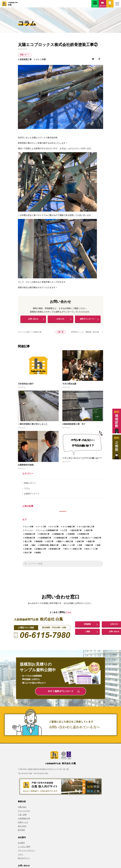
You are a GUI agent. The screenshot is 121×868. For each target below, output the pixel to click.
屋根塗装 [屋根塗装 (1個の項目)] (39, 543)
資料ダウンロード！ (88, 320)
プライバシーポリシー (27, 852)
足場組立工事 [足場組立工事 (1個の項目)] (41, 550)
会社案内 (21, 844)
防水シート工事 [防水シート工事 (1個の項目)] (92, 550)
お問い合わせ (33, 320)
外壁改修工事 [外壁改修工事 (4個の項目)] (30, 539)
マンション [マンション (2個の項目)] (29, 532)
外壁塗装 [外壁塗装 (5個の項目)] (71, 536)
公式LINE (60, 320)
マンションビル (24, 812)
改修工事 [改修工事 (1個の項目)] (80, 543)
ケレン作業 (41, 59)
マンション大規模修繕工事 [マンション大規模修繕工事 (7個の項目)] (48, 532)
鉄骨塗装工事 (26, 59)
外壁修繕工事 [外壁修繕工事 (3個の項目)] (59, 536)
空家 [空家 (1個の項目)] (80, 547)
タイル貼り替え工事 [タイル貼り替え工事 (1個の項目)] (86, 528)
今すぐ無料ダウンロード (64, 693)
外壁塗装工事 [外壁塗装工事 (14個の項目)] (84, 536)
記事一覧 (60, 334)
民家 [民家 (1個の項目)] (26, 547)
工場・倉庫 (22, 816)
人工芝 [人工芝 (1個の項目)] (65, 532)
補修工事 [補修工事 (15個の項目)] (90, 547)
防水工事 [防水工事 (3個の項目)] (28, 554)
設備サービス (23, 824)
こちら (68, 614)
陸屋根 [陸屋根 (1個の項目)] (38, 554)
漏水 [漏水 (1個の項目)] (34, 547)
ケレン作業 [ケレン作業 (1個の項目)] (29, 528)
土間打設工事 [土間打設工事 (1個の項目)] (44, 536)
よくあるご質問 (24, 848)
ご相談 (87, 633)
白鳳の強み (22, 809)
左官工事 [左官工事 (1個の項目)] (50, 543)
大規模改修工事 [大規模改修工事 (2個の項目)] (61, 539)
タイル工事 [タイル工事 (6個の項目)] (54, 528)
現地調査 (87, 625)
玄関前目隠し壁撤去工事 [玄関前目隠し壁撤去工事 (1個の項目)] (49, 547)
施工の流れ (22, 828)
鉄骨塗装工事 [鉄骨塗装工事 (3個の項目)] (55, 550)
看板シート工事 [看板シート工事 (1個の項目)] (69, 547)
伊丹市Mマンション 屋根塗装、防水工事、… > (87, 334)
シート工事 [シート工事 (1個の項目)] (42, 528)
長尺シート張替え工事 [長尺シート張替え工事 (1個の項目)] (73, 550)
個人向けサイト (24, 860)
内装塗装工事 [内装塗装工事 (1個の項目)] (30, 536)
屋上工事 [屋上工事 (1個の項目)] (28, 543)
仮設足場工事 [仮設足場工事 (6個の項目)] (76, 532)
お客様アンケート (32, 495)
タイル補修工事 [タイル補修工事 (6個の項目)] (69, 528)
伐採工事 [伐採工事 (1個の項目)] (89, 532)
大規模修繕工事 (24, 820)
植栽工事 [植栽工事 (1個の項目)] (91, 543)
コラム (27, 490)
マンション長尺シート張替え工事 (30, 334)
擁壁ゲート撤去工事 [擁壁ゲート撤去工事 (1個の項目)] (65, 543)
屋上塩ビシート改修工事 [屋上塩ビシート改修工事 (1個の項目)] (92, 539)
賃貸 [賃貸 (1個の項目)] (99, 547)
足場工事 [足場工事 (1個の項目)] (28, 550)
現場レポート (25, 55)
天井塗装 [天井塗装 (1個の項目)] (75, 539)
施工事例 (21, 832)
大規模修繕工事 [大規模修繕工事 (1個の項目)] (45, 539)
